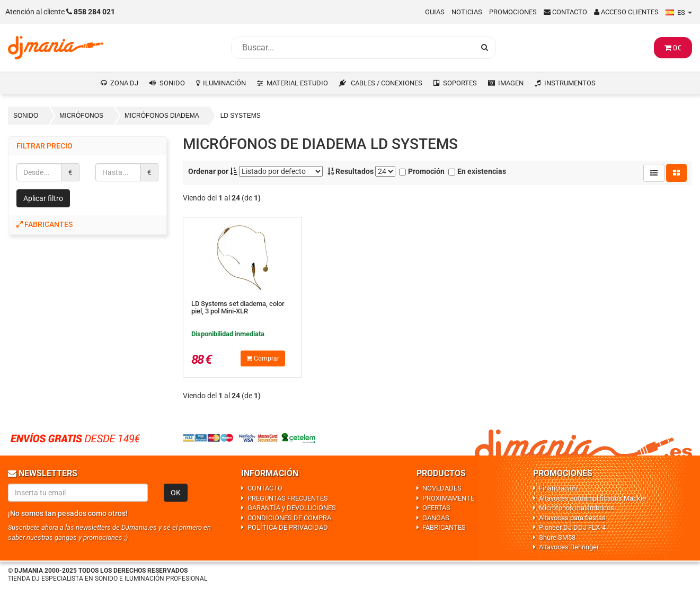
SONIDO (172, 83)
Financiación (558, 488)
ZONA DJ (124, 83)
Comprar (263, 358)
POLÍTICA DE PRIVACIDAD (288, 527)
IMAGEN (511, 83)
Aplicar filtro (43, 198)
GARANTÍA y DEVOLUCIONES (292, 508)
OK (176, 493)
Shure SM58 (557, 537)
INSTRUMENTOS (570, 83)
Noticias (467, 12)
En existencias (477, 171)
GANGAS (436, 518)
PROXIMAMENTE (448, 498)
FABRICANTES (444, 527)
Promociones (513, 12)
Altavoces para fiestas (572, 518)
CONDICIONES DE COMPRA (289, 518)
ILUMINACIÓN (224, 83)
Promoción (422, 171)
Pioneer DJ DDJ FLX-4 (572, 527)
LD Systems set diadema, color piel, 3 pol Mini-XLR (238, 307)
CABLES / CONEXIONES (387, 83)
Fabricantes (45, 224)
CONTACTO (265, 488)
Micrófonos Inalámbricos (577, 508)
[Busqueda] (353, 48)
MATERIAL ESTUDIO (297, 83)
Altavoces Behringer (569, 547)
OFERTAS (436, 508)
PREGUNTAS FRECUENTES (288, 498)
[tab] (87, 225)
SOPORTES (460, 83)
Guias (435, 12)
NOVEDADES (442, 488)
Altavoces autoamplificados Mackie (592, 498)
